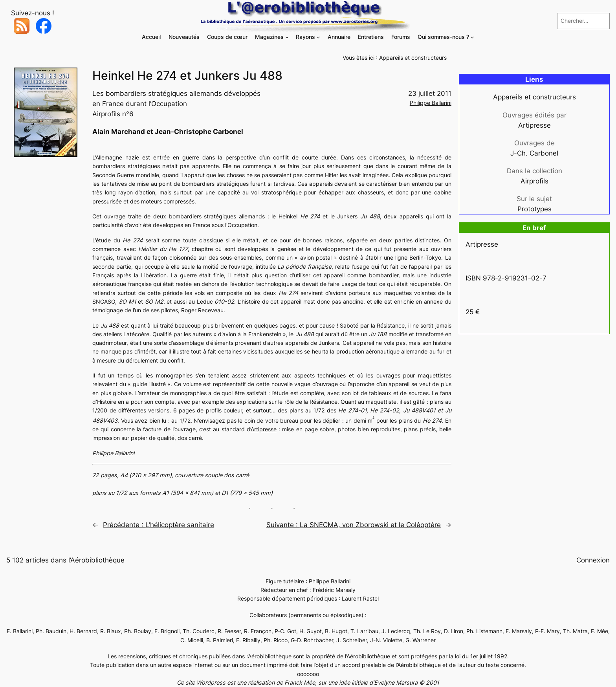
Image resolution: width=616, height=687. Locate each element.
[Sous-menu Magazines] (287, 37)
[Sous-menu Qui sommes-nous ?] (472, 37)
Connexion (593, 560)
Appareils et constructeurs (413, 58)
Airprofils (534, 181)
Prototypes (534, 209)
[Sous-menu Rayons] (318, 37)
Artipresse (264, 429)
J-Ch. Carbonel (534, 153)
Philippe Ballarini (431, 103)
